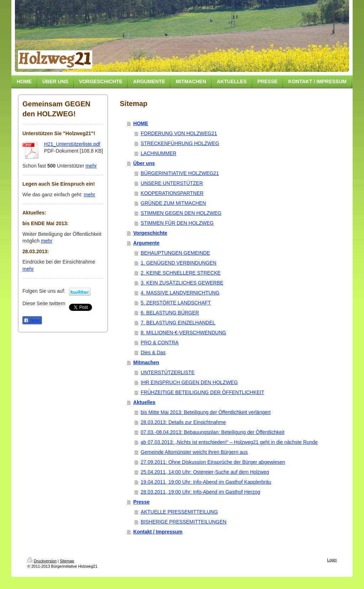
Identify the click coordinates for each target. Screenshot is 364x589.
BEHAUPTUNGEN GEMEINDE (175, 253)
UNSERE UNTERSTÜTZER (172, 183)
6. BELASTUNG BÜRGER (170, 313)
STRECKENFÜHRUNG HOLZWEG (180, 143)
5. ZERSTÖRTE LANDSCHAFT (176, 303)
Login (332, 560)
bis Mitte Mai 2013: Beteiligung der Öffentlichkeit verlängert (206, 412)
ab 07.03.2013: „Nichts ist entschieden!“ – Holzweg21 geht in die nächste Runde (229, 442)
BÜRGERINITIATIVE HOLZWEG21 (180, 173)
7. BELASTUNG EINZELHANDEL (178, 323)
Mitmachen (146, 362)
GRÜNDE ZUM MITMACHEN (173, 203)
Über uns (144, 163)
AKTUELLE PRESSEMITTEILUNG (179, 512)
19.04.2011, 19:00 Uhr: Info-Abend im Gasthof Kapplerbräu (206, 482)
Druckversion (42, 561)
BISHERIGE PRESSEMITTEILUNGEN (184, 522)
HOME (141, 123)
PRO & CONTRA (160, 343)
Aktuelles (144, 402)
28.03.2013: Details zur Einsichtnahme (183, 422)
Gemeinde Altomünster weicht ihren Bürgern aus (194, 452)
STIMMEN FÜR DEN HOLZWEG (177, 223)
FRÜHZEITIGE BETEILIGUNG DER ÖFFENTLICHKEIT (203, 392)
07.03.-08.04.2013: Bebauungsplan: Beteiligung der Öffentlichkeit (213, 432)
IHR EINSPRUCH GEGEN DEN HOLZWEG (189, 382)
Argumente (146, 243)
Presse (141, 502)
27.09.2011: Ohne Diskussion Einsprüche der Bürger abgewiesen (213, 462)
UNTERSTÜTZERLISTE (168, 372)
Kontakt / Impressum (158, 532)
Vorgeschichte (150, 233)
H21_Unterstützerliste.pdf (72, 144)
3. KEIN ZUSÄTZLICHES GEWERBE (182, 283)
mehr (91, 166)
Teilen (32, 320)
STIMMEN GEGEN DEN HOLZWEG (181, 213)
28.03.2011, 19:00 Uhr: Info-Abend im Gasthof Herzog (200, 492)
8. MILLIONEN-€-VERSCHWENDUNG (183, 333)
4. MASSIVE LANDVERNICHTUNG (180, 293)
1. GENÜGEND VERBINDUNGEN (179, 263)
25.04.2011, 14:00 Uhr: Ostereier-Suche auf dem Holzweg (205, 472)
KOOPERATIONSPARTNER (172, 193)
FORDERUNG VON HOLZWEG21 (179, 133)
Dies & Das (153, 352)
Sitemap (67, 561)
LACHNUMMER (159, 153)
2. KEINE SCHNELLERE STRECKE (181, 273)
